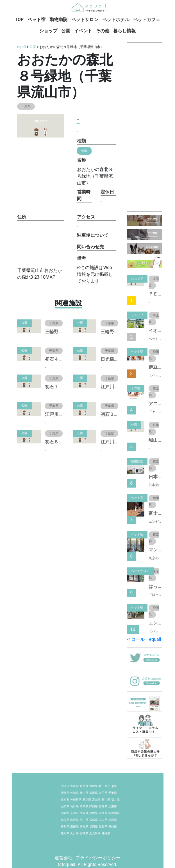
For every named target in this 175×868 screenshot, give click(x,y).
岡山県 (84, 820)
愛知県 (103, 806)
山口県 (103, 820)
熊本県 (65, 833)
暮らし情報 (124, 31)
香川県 (65, 827)
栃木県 (84, 793)
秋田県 (103, 786)
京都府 (74, 813)
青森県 (74, 786)
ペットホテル (116, 20)
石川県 (106, 800)
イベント (83, 31)
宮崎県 (84, 833)
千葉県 (113, 793)
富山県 (96, 800)
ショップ (48, 31)
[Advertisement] (145, 127)
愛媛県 (74, 827)
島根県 (74, 820)
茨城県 (74, 793)
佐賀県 (103, 827)
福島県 (65, 793)
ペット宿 (37, 20)
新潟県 (87, 800)
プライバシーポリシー (98, 858)
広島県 (94, 820)
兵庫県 (94, 813)
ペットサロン (85, 20)
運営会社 (64, 858)
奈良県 (103, 813)
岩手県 (84, 786)
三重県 (113, 806)
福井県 (115, 800)
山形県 (113, 786)
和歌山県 (114, 813)
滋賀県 (65, 813)
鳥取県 (65, 820)
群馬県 (94, 793)
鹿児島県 (95, 833)
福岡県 (94, 827)
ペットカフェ (147, 20)
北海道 (65, 786)
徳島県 (113, 820)
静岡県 (94, 806)
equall (22, 47)
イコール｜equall (144, 639)
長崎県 (113, 827)
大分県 (74, 833)
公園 (66, 31)
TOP (19, 20)
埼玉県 (103, 793)
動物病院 (58, 20)
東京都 (65, 800)
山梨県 (65, 806)
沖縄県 (106, 833)
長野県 (74, 806)
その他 (103, 31)
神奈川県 (76, 800)
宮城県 (94, 786)
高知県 (84, 827)
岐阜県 (84, 806)
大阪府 (84, 813)
